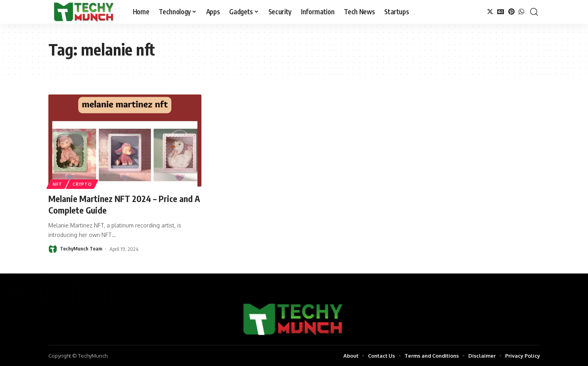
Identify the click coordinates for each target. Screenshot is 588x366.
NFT (58, 184)
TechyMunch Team (81, 248)
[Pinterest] (511, 12)
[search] (534, 12)
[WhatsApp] (521, 12)
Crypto (82, 184)
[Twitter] (490, 12)
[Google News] (501, 12)
